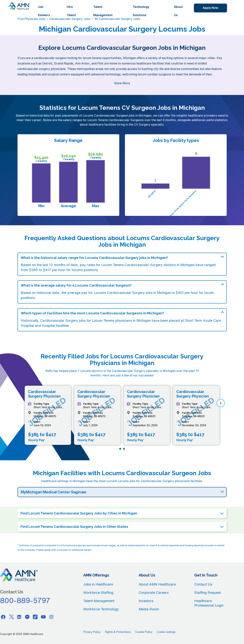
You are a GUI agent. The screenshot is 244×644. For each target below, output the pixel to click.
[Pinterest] (27, 617)
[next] (221, 403)
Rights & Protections (118, 632)
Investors (146, 601)
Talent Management (103, 11)
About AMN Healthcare (157, 584)
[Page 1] (120, 449)
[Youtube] (43, 617)
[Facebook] (3, 617)
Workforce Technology (101, 609)
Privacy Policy (92, 632)
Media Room (149, 609)
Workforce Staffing (98, 592)
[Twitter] (11, 617)
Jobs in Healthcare (98, 584)
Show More (122, 83)
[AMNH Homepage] (19, 6)
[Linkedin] (19, 617)
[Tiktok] (35, 617)
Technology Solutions (141, 11)
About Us (178, 11)
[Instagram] (51, 617)
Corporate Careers (154, 592)
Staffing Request (208, 592)
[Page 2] (124, 449)
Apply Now (210, 8)
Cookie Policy (144, 632)
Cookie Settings (166, 632)
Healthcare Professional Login (209, 603)
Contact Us (203, 584)
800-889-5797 (25, 600)
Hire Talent (71, 11)
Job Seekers (44, 11)
